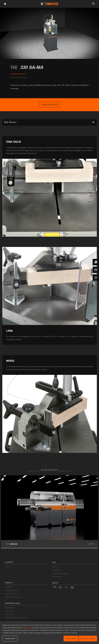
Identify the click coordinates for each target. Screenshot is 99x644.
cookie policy (27, 628)
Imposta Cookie (10, 638)
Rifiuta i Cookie (71, 638)
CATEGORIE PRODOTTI (12, 590)
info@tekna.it (56, 570)
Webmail (55, 567)
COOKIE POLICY (10, 614)
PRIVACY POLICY (10, 608)
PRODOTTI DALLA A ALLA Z (13, 597)
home (12, 77)
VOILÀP (7, 567)
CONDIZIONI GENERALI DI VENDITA (16, 618)
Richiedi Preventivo (49, 105)
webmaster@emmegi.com (61, 573)
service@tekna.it (57, 577)
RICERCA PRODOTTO (11, 594)
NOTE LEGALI (9, 611)
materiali (17, 77)
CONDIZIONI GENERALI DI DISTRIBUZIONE (18, 621)
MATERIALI (8, 587)
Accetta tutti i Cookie (88, 638)
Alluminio (24, 77)
